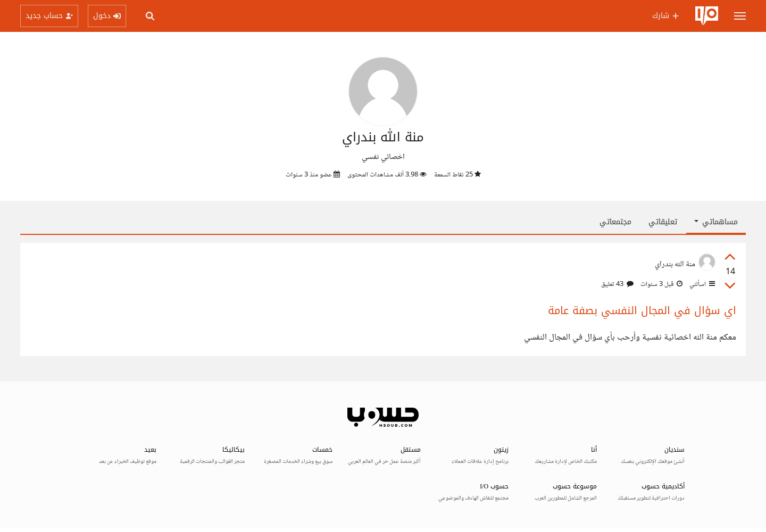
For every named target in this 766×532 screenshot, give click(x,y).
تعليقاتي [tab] (663, 222)
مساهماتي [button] (716, 222)
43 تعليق (617, 284)
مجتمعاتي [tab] (615, 222)
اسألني (701, 284)
